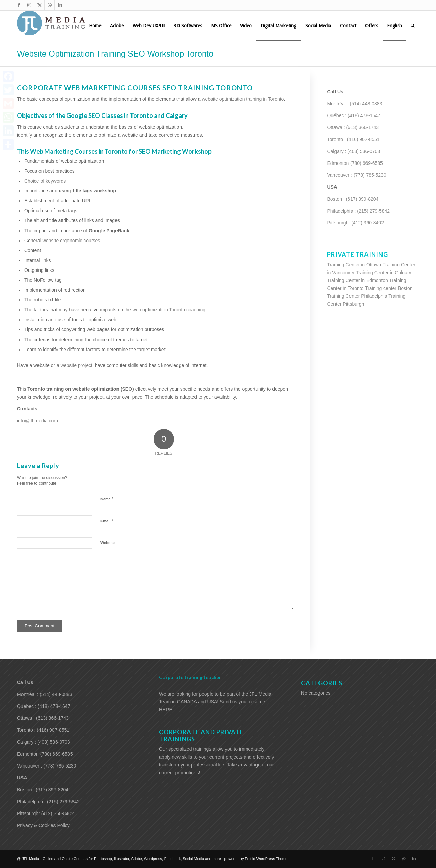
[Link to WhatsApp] (50, 5)
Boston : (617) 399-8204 (353, 199)
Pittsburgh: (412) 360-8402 (355, 223)
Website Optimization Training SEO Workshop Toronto (115, 54)
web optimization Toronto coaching (169, 310)
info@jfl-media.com (37, 421)
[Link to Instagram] (29, 5)
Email (107, 521)
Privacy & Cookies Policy (43, 825)
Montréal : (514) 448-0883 (355, 104)
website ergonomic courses (72, 241)
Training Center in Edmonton (357, 280)
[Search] (413, 26)
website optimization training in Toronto (243, 99)
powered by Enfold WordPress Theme (256, 859)
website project (76, 365)
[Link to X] (39, 5)
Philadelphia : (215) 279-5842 (358, 211)
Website (108, 543)
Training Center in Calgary (384, 273)
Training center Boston (389, 288)
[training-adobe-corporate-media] (51, 26)
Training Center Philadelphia (357, 296)
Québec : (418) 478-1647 (354, 115)
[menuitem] (95, 26)
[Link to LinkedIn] (60, 5)
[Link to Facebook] (19, 5)
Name (107, 499)
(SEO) (127, 389)
